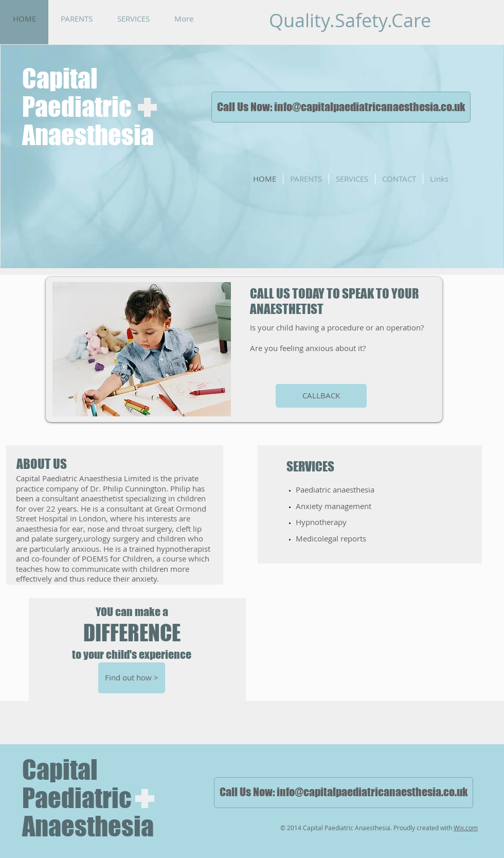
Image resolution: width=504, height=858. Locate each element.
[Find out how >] (132, 678)
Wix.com (466, 828)
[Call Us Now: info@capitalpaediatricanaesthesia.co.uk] (341, 107)
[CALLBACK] (321, 396)
